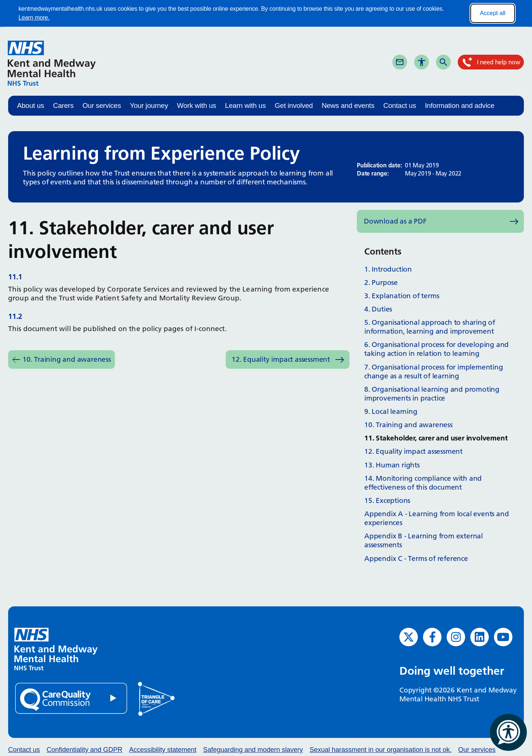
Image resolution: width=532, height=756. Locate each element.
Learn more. (34, 18)
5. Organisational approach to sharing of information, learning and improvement (430, 327)
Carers (63, 105)
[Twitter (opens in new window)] (409, 637)
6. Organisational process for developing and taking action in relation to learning (436, 349)
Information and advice (460, 105)
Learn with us (245, 105)
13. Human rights (392, 465)
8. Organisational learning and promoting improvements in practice (432, 394)
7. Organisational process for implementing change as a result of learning (434, 372)
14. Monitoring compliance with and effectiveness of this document (423, 483)
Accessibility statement (163, 750)
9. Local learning (391, 411)
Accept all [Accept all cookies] (493, 13)
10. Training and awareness (67, 359)
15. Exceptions (387, 500)
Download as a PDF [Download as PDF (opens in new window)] (395, 221)
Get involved (294, 105)
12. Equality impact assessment (281, 359)
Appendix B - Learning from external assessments (424, 540)
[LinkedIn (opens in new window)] (480, 637)
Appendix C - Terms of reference (416, 559)
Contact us (400, 105)
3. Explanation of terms (402, 296)
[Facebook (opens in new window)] (432, 637)
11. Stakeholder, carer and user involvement (436, 438)
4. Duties (378, 309)
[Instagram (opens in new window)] (456, 637)
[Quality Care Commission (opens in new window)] (72, 698)
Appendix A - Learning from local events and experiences (436, 518)
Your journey (149, 105)
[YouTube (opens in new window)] (503, 637)
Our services (102, 105)
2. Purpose (381, 282)
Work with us (197, 105)
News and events (348, 105)
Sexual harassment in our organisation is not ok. (381, 750)
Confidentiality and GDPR (84, 750)
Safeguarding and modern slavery (253, 750)
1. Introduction (388, 269)
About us (30, 105)
